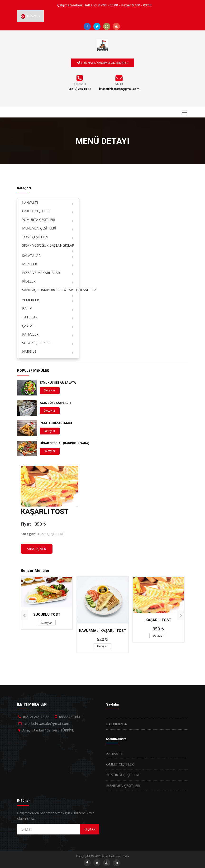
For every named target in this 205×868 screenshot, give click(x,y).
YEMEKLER (31, 300)
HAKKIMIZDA (117, 724)
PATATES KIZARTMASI (56, 423)
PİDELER (29, 281)
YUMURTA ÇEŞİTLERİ (39, 220)
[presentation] (24, 615)
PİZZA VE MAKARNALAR (41, 273)
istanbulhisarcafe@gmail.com (119, 89)
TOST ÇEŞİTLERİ (35, 237)
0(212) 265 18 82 (80, 89)
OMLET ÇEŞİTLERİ (36, 211)
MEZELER (30, 264)
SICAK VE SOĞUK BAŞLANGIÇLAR (48, 245)
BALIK (27, 309)
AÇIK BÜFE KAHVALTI (55, 403)
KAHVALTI (30, 202)
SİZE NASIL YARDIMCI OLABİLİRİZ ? (103, 63)
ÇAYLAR (28, 326)
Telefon (80, 84)
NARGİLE (29, 351)
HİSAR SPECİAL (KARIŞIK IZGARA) (64, 443)
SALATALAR (31, 256)
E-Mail (119, 84)
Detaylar (50, 390)
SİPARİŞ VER (37, 549)
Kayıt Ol (90, 829)
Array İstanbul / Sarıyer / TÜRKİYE (48, 730)
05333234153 (70, 717)
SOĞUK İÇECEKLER (37, 343)
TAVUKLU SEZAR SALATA (58, 383)
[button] (30, 16)
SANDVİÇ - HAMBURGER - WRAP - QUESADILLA (50, 290)
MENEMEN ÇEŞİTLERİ (39, 228)
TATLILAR (30, 317)
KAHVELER (30, 334)
